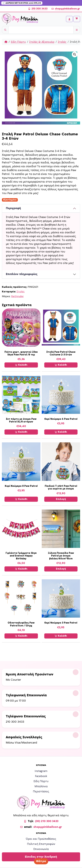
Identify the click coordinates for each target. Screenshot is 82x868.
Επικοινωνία (41, 849)
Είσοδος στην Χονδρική (41, 857)
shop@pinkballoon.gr (66, 9)
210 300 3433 (38, 9)
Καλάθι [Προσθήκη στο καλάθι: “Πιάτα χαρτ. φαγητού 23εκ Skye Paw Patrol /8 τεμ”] (21, 365)
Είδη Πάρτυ (18, 42)
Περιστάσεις (41, 792)
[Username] (41, 30)
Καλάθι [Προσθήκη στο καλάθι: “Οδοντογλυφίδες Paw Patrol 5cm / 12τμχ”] (21, 636)
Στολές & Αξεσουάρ (42, 42)
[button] (75, 54)
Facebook (41, 776)
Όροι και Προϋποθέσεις (41, 839)
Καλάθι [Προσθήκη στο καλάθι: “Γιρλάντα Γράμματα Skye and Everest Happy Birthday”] (21, 569)
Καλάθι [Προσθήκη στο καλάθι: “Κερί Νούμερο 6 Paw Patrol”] (61, 432)
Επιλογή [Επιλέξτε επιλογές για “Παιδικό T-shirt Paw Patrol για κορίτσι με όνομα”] (61, 499)
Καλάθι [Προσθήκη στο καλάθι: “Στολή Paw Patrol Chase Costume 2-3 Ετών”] (61, 365)
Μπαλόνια (41, 786)
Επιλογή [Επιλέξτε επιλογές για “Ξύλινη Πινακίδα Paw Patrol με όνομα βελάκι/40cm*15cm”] (61, 569)
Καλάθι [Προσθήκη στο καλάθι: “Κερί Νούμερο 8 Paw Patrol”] (21, 499)
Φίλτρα (41, 861)
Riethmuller (17, 296)
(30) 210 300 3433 (47, 821)
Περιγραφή (13, 208)
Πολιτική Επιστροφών (41, 844)
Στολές (62, 42)
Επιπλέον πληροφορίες (22, 274)
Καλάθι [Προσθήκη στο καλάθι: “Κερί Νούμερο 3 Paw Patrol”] (61, 636)
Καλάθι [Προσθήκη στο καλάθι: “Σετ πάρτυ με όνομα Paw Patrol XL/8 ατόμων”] (21, 432)
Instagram (41, 771)
